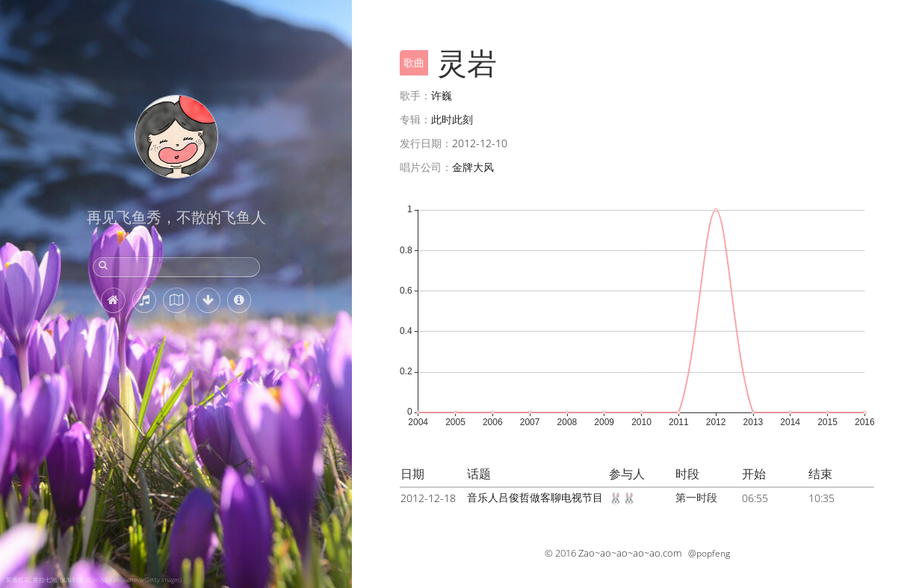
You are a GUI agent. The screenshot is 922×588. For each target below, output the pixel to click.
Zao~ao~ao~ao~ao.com (630, 553)
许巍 (442, 95)
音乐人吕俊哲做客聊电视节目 (535, 497)
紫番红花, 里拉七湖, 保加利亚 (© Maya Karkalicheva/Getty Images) (94, 579)
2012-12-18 (428, 498)
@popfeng (709, 553)
